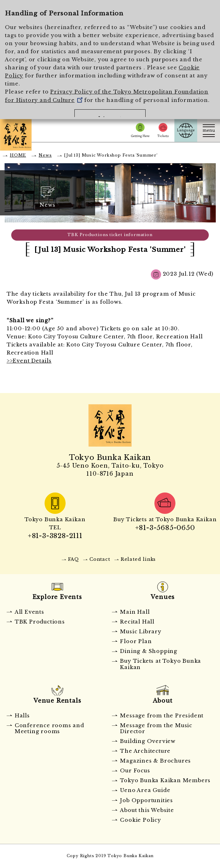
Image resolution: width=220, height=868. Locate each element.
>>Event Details (29, 361)
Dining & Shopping (149, 651)
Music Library (141, 632)
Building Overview (148, 741)
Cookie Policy (140, 820)
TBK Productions (40, 622)
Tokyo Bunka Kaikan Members (165, 780)
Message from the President (162, 716)
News (45, 155)
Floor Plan (136, 641)
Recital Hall (137, 622)
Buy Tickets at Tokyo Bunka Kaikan (161, 664)
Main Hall (135, 612)
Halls (22, 716)
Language (186, 130)
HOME (18, 155)
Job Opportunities (146, 800)
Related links (138, 559)
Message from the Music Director (156, 728)
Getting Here (140, 130)
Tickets (163, 130)
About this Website (147, 810)
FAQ (74, 559)
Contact (100, 559)
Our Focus (135, 771)
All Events (29, 612)
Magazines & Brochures (155, 761)
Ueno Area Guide (145, 790)
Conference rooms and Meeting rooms (49, 728)
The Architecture (145, 751)
